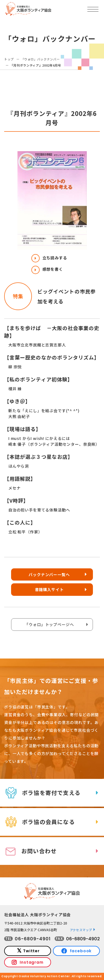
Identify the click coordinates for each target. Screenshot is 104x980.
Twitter (31, 951)
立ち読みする (49, 258)
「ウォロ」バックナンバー (40, 59)
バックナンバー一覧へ (49, 574)
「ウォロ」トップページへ (49, 624)
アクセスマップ (81, 930)
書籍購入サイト (49, 589)
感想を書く (47, 269)
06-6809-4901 (33, 939)
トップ (9, 59)
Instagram (32, 962)
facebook (81, 951)
